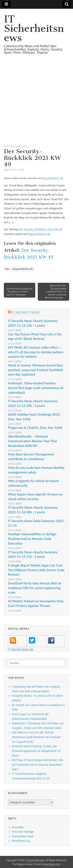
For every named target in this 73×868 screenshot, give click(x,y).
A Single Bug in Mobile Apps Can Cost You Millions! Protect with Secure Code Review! (36, 570)
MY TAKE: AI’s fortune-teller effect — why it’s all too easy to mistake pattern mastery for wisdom (36, 352)
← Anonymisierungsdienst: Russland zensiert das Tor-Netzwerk (19, 290)
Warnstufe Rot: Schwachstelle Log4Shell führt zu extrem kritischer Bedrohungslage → (56, 292)
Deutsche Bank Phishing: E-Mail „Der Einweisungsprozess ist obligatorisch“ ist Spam (36, 751)
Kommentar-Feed (22, 836)
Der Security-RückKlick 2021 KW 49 (40, 229)
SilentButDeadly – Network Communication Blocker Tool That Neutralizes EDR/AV (32, 441)
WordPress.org (21, 841)
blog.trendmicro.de (16, 146)
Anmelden (18, 827)
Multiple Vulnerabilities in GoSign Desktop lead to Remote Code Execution (32, 539)
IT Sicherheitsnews (34, 28)
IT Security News (25, 312)
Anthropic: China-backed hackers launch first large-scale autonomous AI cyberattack (36, 388)
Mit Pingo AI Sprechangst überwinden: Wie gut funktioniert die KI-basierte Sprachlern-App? (38, 765)
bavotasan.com (52, 864)
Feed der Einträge (23, 832)
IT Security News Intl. (21, 649)
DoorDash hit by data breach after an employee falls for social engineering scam (35, 588)
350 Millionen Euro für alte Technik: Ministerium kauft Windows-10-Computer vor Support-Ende (36, 737)
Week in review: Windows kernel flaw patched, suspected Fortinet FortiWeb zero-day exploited (35, 370)
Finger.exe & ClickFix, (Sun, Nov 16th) (35, 428)
